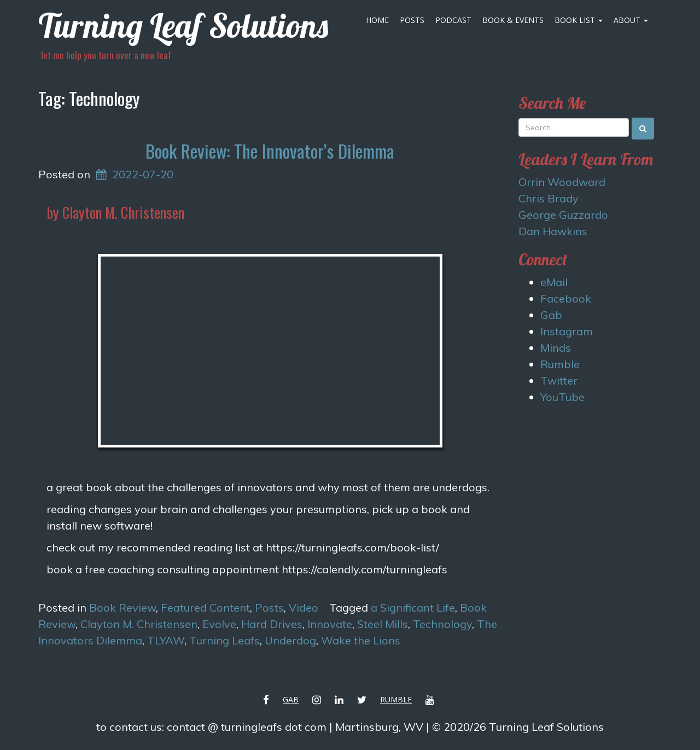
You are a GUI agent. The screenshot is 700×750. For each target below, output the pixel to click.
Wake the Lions (361, 640)
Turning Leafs (224, 640)
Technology (442, 624)
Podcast (453, 20)
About (631, 20)
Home (377, 20)
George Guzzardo (563, 215)
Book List (579, 20)
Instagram (567, 331)
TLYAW (166, 640)
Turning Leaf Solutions (183, 25)
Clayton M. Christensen (139, 624)
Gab (551, 315)
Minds (556, 348)
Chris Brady (549, 198)
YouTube (562, 397)
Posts (412, 20)
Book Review (122, 607)
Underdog (290, 640)
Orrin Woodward (562, 182)
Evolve (219, 624)
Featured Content (205, 607)
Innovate (330, 624)
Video (304, 607)
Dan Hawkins (553, 231)
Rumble (560, 364)
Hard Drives (272, 624)
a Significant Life (413, 607)
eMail (554, 282)
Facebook (566, 298)
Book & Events (513, 20)
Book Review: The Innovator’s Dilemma (270, 151)
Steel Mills (383, 624)
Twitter (559, 380)
